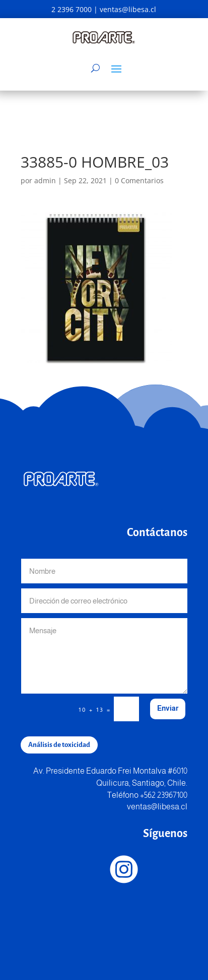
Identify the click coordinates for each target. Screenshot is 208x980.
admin (45, 180)
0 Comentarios (139, 180)
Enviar (168, 708)
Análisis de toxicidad (59, 745)
